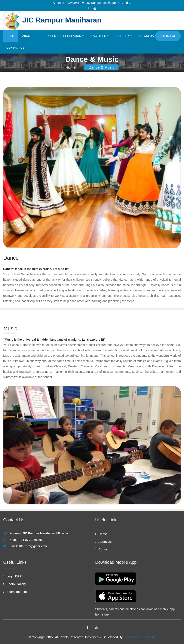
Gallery (124, 36)
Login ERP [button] (168, 36)
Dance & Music (101, 67)
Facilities (100, 36)
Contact (102, 549)
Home (11, 36)
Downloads (150, 36)
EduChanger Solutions (139, 637)
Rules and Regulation (65, 36)
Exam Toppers (15, 592)
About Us (31, 36)
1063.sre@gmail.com (33, 546)
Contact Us (15, 48)
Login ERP (13, 576)
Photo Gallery (15, 584)
